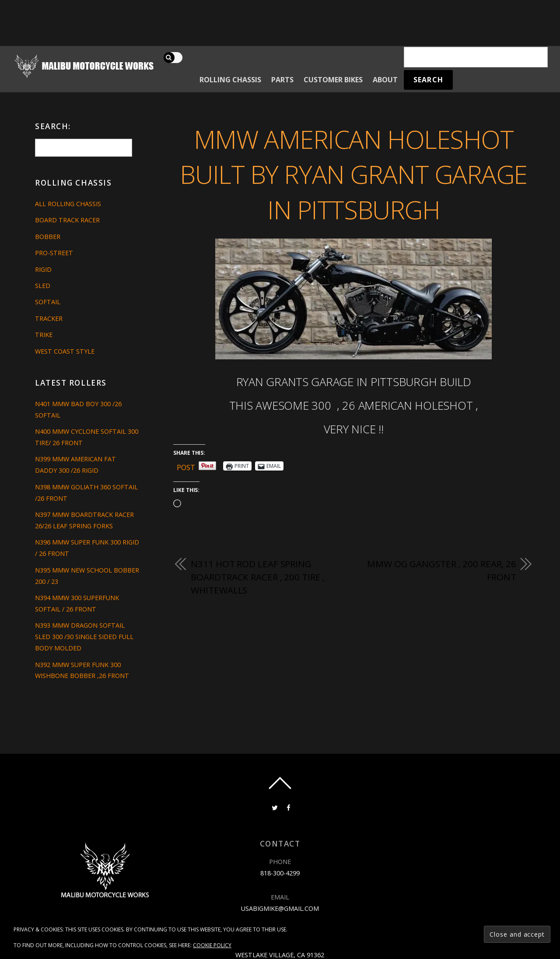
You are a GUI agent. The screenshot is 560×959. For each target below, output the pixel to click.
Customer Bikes (333, 80)
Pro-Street (54, 253)
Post (186, 466)
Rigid (43, 269)
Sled (43, 286)
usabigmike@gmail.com (280, 908)
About (385, 80)
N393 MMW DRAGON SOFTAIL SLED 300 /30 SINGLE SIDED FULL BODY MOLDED (84, 637)
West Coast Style (65, 351)
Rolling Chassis (230, 80)
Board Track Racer (67, 220)
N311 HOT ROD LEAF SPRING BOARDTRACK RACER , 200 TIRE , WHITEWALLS (258, 577)
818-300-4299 (280, 873)
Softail (48, 302)
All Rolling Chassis (68, 204)
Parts (282, 80)
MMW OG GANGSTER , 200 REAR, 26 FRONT (442, 570)
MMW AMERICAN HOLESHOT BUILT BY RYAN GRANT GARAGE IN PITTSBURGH (353, 174)
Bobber (48, 237)
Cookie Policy (212, 945)
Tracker (49, 318)
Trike (44, 335)
